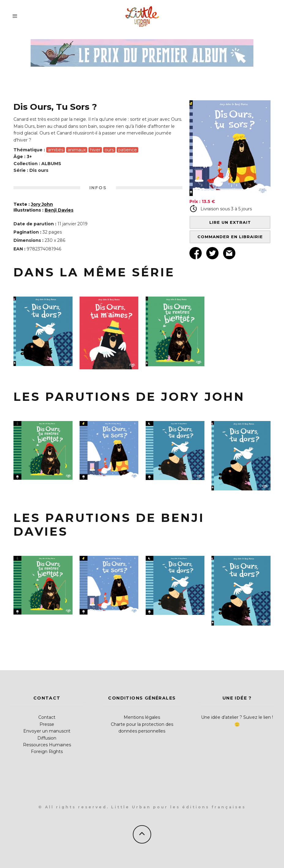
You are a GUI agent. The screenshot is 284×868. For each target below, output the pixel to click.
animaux (77, 150)
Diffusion (47, 738)
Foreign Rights (47, 752)
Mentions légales (142, 717)
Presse (47, 724)
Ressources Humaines (47, 745)
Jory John (42, 204)
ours (109, 150)
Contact (47, 717)
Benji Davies (59, 210)
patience (127, 150)
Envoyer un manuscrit (47, 731)
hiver (95, 150)
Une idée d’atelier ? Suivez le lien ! (237, 717)
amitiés (56, 150)
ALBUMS (51, 164)
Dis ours (39, 170)
